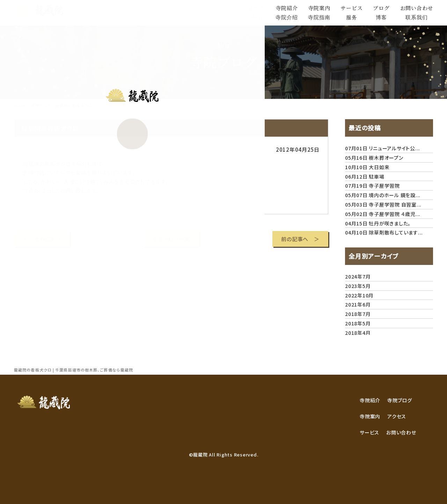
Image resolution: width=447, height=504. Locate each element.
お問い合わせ (401, 432)
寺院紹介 (370, 400)
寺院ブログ (400, 400)
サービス (369, 432)
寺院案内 (370, 416)
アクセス (397, 416)
